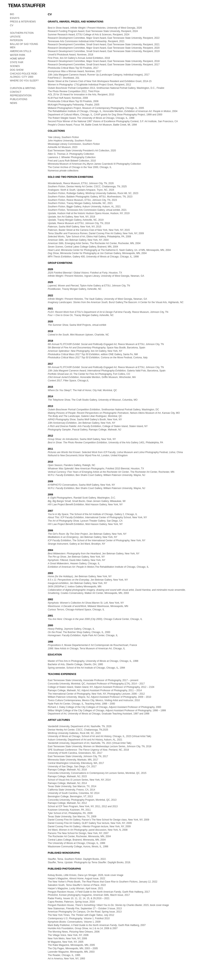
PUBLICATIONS (19, 99)
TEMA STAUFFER (27, 5)
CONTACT (16, 92)
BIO (12, 14)
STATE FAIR (17, 62)
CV (12, 25)
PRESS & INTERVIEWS (23, 22)
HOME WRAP (17, 59)
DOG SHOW (17, 70)
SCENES (15, 66)
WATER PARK (18, 55)
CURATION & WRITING (23, 88)
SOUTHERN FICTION (22, 33)
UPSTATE (15, 37)
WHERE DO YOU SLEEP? (25, 81)
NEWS (14, 103)
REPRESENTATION (21, 96)
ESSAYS (15, 18)
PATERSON (16, 40)
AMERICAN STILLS (21, 51)
